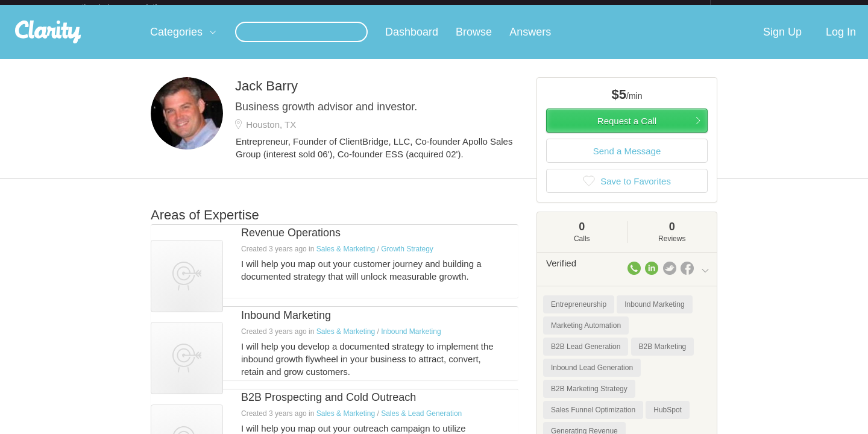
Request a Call (627, 131)
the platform (132, 7)
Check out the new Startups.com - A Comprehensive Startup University (579, 8)
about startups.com (753, 8)
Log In (841, 42)
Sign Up (782, 42)
